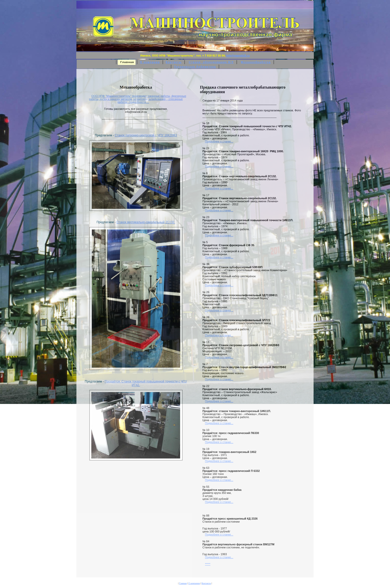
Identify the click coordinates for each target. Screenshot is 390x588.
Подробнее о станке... (219, 141)
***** (208, 564)
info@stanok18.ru (238, 56)
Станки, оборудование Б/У (211, 62)
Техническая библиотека (195, 67)
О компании (150, 62)
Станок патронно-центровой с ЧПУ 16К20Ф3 (146, 135)
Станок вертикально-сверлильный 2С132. (146, 222)
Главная (183, 583)
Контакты (174, 62)
